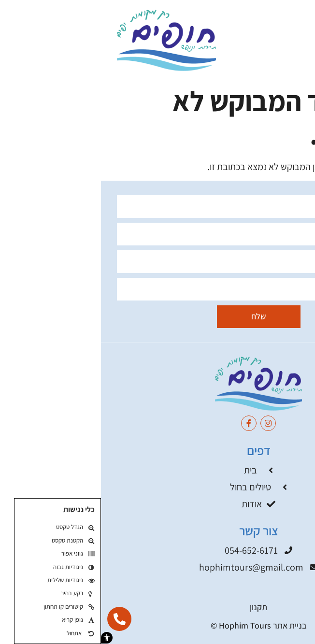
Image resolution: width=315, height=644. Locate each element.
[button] (6, 638)
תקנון (157, 607)
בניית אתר (189, 625)
